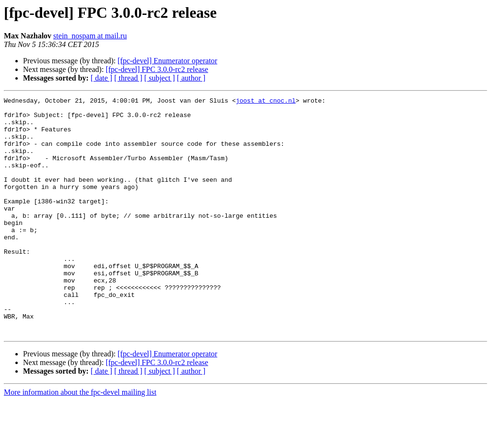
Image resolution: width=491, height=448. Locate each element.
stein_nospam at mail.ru (90, 36)
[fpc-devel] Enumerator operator (167, 61)
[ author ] (191, 78)
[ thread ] (128, 78)
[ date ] (101, 78)
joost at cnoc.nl (266, 102)
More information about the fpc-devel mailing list (80, 440)
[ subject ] (160, 78)
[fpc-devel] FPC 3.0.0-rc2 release (157, 69)
